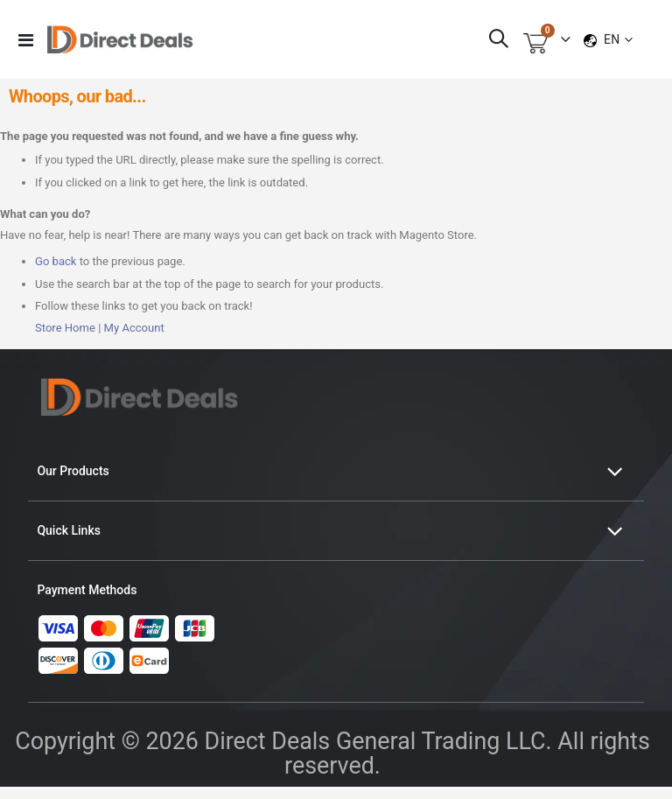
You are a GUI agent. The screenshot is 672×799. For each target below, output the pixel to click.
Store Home (67, 340)
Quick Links (69, 543)
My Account (141, 340)
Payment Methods (87, 602)
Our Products (73, 483)
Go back (57, 272)
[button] (618, 39)
